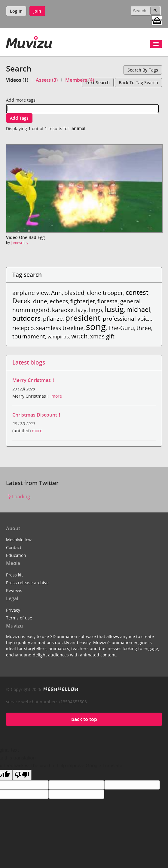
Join (37, 11)
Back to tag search (138, 83)
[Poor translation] (22, 775)
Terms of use (19, 618)
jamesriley (20, 243)
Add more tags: (21, 100)
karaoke (63, 310)
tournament (29, 336)
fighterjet (83, 301)
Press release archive (27, 583)
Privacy (13, 610)
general (130, 301)
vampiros (58, 337)
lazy (81, 310)
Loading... (20, 497)
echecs (59, 301)
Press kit (14, 575)
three (144, 328)
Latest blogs (29, 362)
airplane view (31, 293)
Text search (98, 83)
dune (40, 301)
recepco (23, 328)
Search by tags (143, 70)
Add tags (19, 118)
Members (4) (80, 80)
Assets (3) (47, 80)
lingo (95, 310)
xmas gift (102, 336)
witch (79, 336)
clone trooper (105, 293)
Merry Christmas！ (34, 380)
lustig (114, 309)
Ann (57, 293)
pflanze (53, 318)
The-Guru (121, 328)
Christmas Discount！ (37, 415)
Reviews (14, 590)
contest (137, 292)
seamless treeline (60, 328)
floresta (108, 301)
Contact (14, 547)
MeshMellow (19, 540)
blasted (74, 293)
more (57, 396)
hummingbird (31, 310)
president (83, 318)
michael (138, 309)
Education (16, 555)
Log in (16, 11)
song (96, 327)
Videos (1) (17, 80)
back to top (84, 719)
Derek (21, 301)
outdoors (26, 318)
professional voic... (128, 318)
